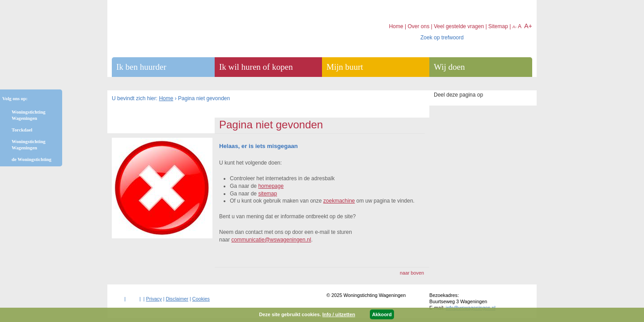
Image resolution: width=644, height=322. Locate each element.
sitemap (267, 194)
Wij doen (449, 67)
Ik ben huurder (141, 67)
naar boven (412, 273)
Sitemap (498, 26)
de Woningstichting (32, 159)
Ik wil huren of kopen (256, 67)
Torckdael (22, 130)
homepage (271, 186)
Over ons (418, 26)
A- (515, 27)
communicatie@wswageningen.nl (271, 240)
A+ (528, 26)
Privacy (154, 299)
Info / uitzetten (339, 314)
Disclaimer (177, 299)
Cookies (201, 299)
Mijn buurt (345, 67)
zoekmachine (339, 201)
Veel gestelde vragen (459, 26)
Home (166, 98)
